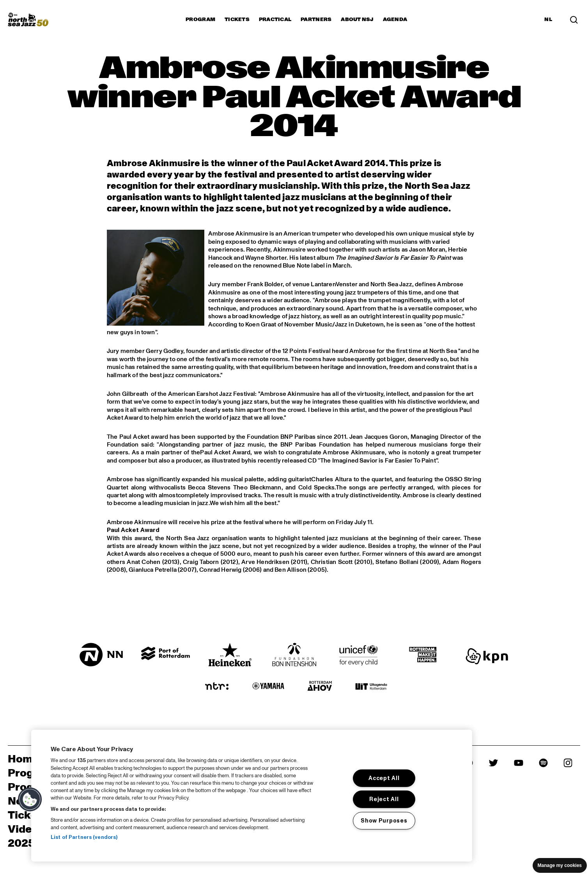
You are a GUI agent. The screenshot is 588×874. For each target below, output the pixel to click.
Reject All (384, 799)
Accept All (384, 778)
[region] (252, 796)
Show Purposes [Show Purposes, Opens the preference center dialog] (384, 821)
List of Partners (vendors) (84, 837)
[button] (30, 800)
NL (548, 20)
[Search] (574, 20)
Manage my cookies (560, 865)
